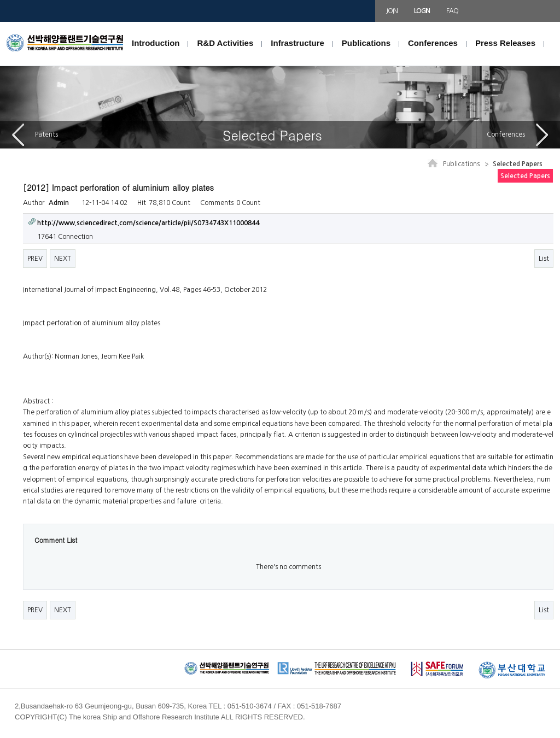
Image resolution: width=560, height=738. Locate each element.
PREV (35, 259)
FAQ (452, 11)
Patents (35, 135)
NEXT (63, 259)
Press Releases (505, 43)
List (544, 259)
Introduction (156, 43)
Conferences (433, 43)
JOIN (392, 11)
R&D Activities (225, 43)
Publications (366, 43)
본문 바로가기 (0, 22)
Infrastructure (297, 43)
